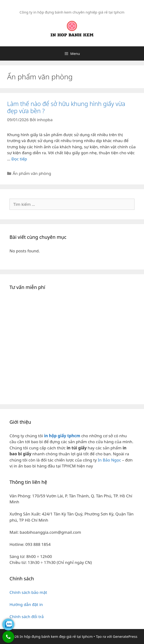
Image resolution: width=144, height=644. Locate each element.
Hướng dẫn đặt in (26, 604)
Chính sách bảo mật (28, 592)
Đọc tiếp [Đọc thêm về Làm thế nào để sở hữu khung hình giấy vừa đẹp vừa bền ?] (19, 159)
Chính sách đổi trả (27, 617)
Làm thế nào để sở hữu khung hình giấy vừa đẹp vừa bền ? (66, 107)
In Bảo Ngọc (109, 460)
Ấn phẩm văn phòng (32, 173)
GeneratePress (125, 636)
